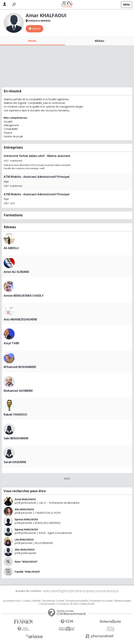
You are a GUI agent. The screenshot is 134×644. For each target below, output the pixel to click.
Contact (27, 601)
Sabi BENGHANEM (16, 438)
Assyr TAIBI (11, 343)
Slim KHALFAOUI (24, 550)
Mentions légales (123, 601)
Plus (67, 478)
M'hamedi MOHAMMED (20, 367)
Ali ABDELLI (11, 248)
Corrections (63, 604)
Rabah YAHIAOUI (15, 414)
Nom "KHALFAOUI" (26, 562)
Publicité (36, 601)
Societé (61, 601)
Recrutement (49, 601)
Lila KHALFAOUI (24, 539)
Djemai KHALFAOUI (26, 519)
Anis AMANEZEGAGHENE (20, 319)
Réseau (99, 41)
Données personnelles (77, 601)
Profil (32, 41)
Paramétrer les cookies (102, 601)
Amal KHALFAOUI (25, 499)
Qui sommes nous (12, 601)
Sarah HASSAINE (15, 462)
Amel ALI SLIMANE (16, 272)
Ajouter (36, 28)
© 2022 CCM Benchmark (83, 604)
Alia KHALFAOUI (24, 509)
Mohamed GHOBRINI (18, 391)
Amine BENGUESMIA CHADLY (24, 296)
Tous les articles (47, 604)
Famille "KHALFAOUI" (27, 572)
